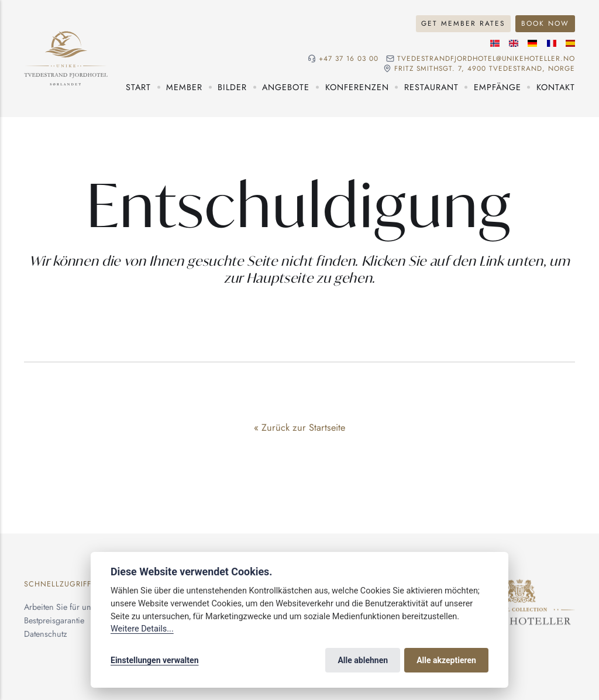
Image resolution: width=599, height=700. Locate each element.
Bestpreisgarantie (54, 620)
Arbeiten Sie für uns (59, 607)
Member (184, 87)
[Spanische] (570, 43)
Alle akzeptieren (446, 660)
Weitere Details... (142, 629)
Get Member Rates (463, 23)
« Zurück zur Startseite (299, 428)
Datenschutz (46, 634)
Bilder (232, 87)
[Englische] (514, 43)
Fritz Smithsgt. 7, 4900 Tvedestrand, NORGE (485, 68)
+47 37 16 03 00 (349, 59)
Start (138, 87)
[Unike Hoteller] (520, 586)
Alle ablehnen (363, 660)
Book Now (545, 23)
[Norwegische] (495, 43)
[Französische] (552, 43)
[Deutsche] (532, 43)
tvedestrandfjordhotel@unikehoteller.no (486, 59)
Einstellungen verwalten (155, 660)
